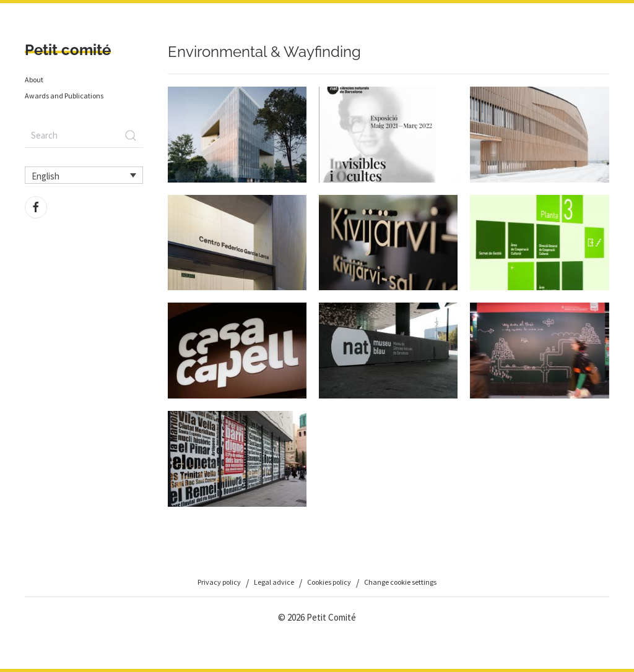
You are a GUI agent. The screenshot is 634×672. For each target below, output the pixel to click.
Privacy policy (219, 582)
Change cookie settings (400, 582)
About (34, 80)
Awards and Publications (64, 96)
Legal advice (274, 582)
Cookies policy (329, 582)
